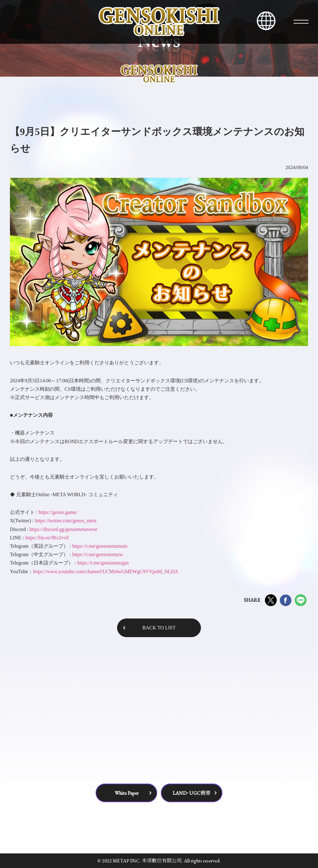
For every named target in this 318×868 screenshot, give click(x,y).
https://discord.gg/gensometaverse (63, 529)
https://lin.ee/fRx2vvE (47, 538)
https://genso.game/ (58, 512)
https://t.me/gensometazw (98, 554)
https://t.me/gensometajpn (103, 563)
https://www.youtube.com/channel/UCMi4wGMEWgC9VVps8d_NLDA (105, 571)
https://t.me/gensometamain (100, 546)
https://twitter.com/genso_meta (66, 521)
